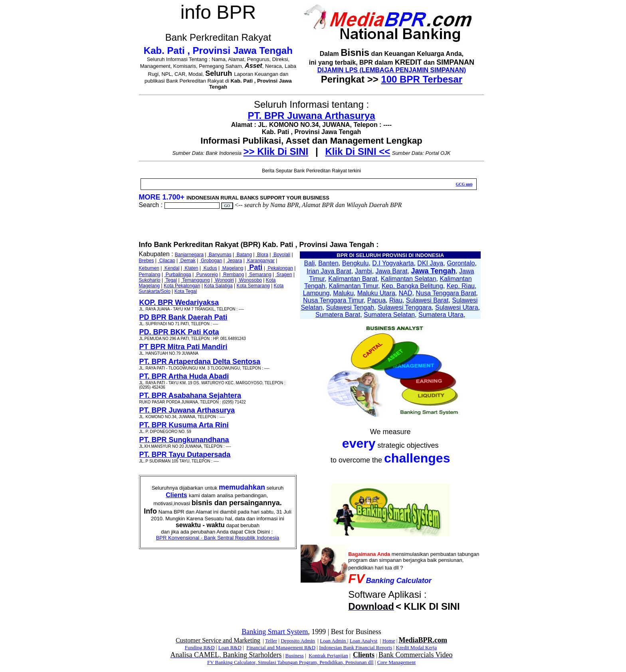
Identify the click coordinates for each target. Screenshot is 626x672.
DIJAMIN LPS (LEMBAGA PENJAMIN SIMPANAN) (392, 70)
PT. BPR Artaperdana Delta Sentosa (200, 362)
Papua (376, 300)
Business (295, 655)
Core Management (396, 662)
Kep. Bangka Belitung (412, 286)
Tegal (170, 280)
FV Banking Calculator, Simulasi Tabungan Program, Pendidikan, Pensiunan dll (290, 662)
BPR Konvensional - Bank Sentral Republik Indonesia (218, 538)
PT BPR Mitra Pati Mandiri (183, 347)
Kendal (171, 268)
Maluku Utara (376, 293)
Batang (243, 255)
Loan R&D (230, 647)
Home (389, 641)
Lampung (316, 293)
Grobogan (211, 261)
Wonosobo (250, 280)
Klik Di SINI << (358, 151)
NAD (406, 293)
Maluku (343, 293)
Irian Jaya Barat (329, 271)
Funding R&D (200, 647)
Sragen (283, 275)
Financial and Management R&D (281, 647)
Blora (262, 255)
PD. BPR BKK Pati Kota (179, 332)
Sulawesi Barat (427, 300)
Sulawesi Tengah (350, 307)
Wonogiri (224, 280)
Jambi (364, 271)
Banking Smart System (275, 632)
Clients (176, 495)
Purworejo (207, 275)
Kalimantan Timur (353, 286)
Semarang (260, 275)
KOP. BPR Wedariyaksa (179, 302)
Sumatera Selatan (389, 315)
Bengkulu (356, 263)
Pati (255, 267)
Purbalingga (177, 275)
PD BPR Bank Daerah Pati (183, 317)
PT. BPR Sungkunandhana (184, 440)
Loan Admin (334, 641)
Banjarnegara (189, 255)
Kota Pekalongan (182, 286)
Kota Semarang (253, 286)
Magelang (232, 268)
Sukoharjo (150, 280)
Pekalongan (280, 268)
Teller (271, 641)
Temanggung (195, 280)
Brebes (147, 261)
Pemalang (150, 275)
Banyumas (220, 255)
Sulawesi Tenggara (405, 307)
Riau (396, 300)
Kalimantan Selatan (409, 279)
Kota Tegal (186, 291)
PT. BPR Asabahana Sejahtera (190, 395)
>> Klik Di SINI (276, 151)
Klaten (191, 268)
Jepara (234, 261)
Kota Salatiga (218, 286)
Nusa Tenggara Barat (446, 293)
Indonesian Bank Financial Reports (356, 647)
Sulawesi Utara (457, 307)
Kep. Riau (461, 286)
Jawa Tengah (433, 271)
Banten (328, 263)
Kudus (209, 268)
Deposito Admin (298, 641)
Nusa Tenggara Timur (333, 300)
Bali (310, 263)
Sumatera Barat (338, 315)
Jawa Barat (392, 271)
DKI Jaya (430, 263)
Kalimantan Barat (353, 279)
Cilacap (166, 261)
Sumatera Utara (441, 315)
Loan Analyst (364, 641)
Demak (187, 261)
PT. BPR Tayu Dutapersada (185, 455)
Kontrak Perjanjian (328, 655)
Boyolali (281, 255)
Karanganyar (260, 261)
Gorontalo (461, 263)
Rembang (233, 275)
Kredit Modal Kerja (416, 647)
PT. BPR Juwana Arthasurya (311, 116)
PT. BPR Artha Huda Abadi (184, 376)
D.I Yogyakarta (393, 263)
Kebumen (149, 268)
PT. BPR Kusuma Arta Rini (184, 425)
